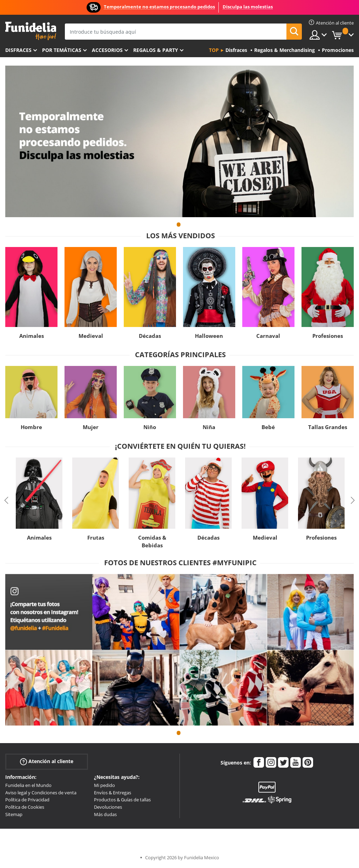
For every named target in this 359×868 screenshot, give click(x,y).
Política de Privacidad (27, 800)
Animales (32, 336)
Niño (150, 427)
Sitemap (14, 814)
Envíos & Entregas (113, 793)
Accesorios (107, 50)
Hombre (31, 427)
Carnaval (268, 336)
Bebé (268, 427)
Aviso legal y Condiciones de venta (41, 793)
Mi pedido (104, 785)
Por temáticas (62, 50)
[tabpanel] (179, 141)
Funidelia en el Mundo (28, 785)
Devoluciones (108, 807)
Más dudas (105, 814)
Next (353, 500)
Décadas (150, 336)
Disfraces (18, 50)
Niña (209, 427)
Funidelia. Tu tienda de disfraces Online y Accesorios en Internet (31, 31)
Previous (6, 500)
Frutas (96, 538)
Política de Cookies (25, 807)
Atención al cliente (47, 762)
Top (214, 50)
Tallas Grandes (328, 427)
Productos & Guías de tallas (122, 800)
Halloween (209, 336)
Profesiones (328, 336)
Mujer (91, 427)
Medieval (91, 336)
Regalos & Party (156, 50)
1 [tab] (179, 228)
